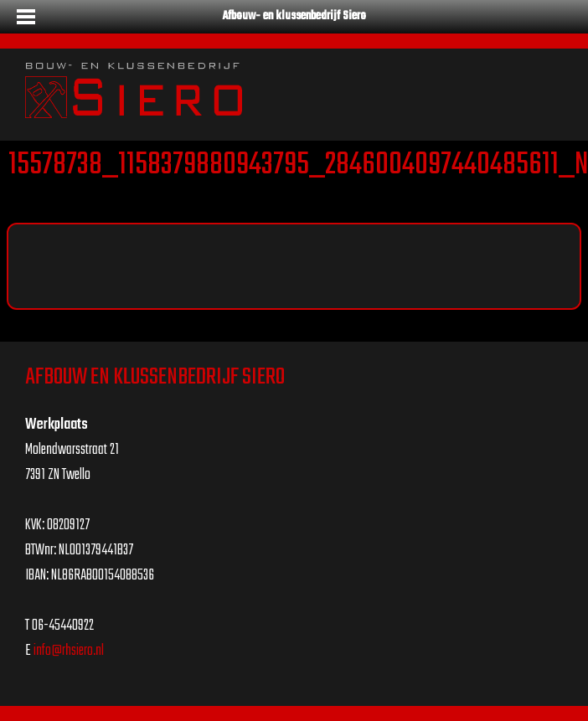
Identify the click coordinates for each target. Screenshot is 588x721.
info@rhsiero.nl (69, 651)
